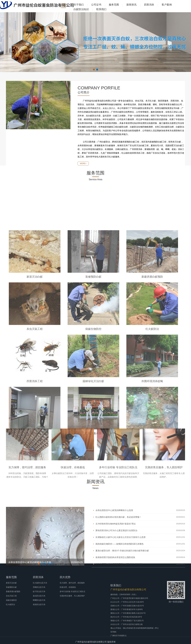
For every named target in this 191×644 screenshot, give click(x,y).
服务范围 (114, 5)
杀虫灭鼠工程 (35, 431)
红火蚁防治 (152, 431)
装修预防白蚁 (93, 379)
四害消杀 (149, 5)
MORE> (83, 167)
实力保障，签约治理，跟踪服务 (27, 495)
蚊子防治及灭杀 (39, 609)
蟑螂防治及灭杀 (39, 617)
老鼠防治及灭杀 (39, 622)
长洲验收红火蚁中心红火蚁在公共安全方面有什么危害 (121, 567)
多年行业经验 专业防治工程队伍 (118, 495)
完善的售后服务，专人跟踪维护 (164, 495)
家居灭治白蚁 (35, 379)
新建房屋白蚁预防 (152, 379)
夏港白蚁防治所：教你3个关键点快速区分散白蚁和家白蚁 (122, 580)
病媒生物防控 (93, 431)
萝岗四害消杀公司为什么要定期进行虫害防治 (116, 560)
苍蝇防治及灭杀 (39, 604)
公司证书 (96, 5)
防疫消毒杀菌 (93, 536)
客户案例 (167, 5)
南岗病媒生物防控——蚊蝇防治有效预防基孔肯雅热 (120, 573)
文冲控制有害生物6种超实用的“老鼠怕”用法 (116, 553)
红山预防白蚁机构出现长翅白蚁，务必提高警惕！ (118, 547)
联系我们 (101, 9)
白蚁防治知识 (81, 9)
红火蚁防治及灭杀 (40, 600)
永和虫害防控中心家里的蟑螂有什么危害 (114, 540)
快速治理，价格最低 (73, 495)
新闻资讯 (131, 5)
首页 (64, 5)
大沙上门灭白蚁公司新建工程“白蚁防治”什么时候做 (119, 594)
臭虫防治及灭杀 (39, 613)
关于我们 (79, 5)
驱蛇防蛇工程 (152, 536)
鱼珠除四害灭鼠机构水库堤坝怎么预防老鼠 (115, 587)
